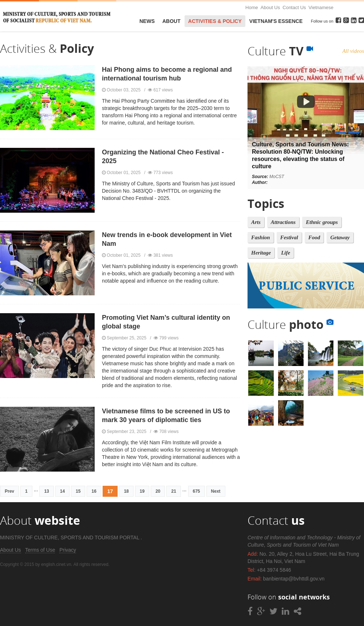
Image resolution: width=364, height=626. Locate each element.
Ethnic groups (322, 222)
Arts (256, 222)
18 (126, 491)
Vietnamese (321, 7)
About (171, 21)
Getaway (340, 237)
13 (46, 491)
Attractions (283, 222)
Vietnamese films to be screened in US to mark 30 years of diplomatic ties (166, 416)
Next (216, 491)
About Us (270, 7)
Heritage (261, 253)
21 (173, 491)
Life (286, 253)
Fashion (261, 237)
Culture (280, 51)
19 (142, 491)
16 (94, 491)
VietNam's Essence (276, 21)
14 (62, 491)
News (147, 21)
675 (197, 491)
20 (158, 491)
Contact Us (294, 7)
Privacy (68, 550)
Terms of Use (40, 550)
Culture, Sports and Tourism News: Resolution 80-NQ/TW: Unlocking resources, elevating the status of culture (300, 155)
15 (78, 491)
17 (110, 491)
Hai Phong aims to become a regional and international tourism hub (167, 74)
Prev (9, 491)
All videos (353, 51)
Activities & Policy (215, 21)
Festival (289, 237)
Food (314, 237)
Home (252, 7)
